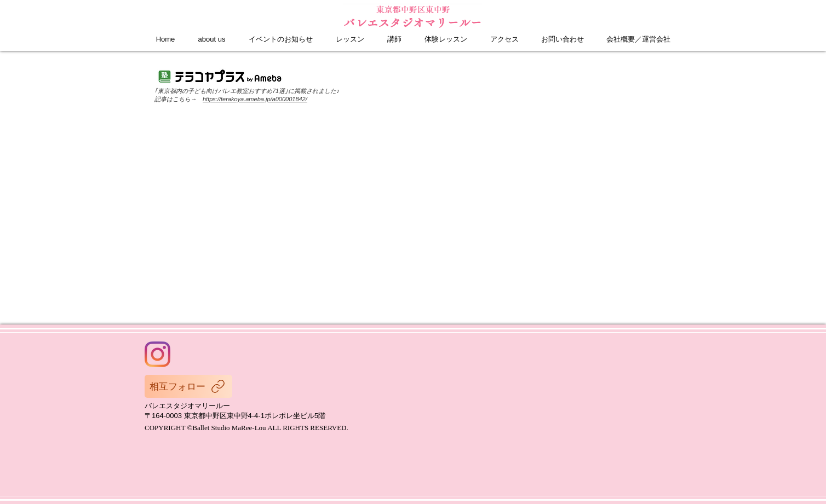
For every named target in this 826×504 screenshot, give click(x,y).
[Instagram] (157, 354)
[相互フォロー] (188, 386)
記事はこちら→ (179, 99)
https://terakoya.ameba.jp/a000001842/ (255, 99)
